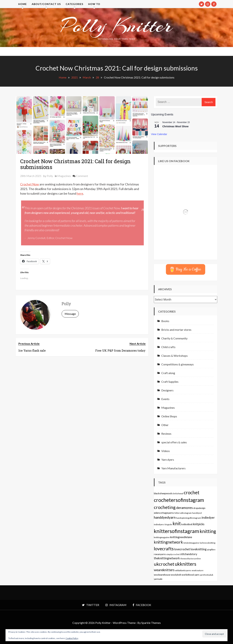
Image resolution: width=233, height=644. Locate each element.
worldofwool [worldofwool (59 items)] (188, 575)
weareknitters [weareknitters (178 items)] (164, 570)
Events (165, 399)
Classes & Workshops (174, 356)
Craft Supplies (170, 382)
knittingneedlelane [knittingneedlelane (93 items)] (181, 537)
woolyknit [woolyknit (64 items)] (176, 575)
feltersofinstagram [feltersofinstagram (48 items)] (183, 513)
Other (165, 425)
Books (165, 321)
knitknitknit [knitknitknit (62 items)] (187, 524)
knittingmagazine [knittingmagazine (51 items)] (162, 537)
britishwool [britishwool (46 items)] (178, 493)
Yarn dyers (168, 460)
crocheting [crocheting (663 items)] (165, 507)
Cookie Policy (72, 638)
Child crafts (168, 347)
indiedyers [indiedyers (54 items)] (159, 524)
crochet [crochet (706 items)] (192, 493)
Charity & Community (174, 338)
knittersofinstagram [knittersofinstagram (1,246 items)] (177, 531)
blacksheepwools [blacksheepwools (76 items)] (163, 493)
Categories (74, 4)
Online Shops (169, 416)
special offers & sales (174, 442)
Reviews (166, 434)
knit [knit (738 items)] (177, 523)
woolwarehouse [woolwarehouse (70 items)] (162, 575)
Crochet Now (30, 184)
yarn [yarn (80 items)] (197, 575)
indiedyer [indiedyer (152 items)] (208, 518)
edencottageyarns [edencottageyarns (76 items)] (164, 513)
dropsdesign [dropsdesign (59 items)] (199, 508)
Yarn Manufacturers (173, 468)
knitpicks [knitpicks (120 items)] (199, 524)
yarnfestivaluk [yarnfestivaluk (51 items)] (206, 575)
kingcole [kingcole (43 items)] (168, 524)
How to (94, 4)
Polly (50, 176)
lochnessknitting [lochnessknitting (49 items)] (208, 543)
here (80, 193)
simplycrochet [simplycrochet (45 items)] (173, 554)
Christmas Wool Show (175, 126)
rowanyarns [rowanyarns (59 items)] (160, 554)
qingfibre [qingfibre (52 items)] (211, 549)
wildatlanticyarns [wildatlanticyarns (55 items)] (183, 570)
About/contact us (46, 4)
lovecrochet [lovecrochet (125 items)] (182, 549)
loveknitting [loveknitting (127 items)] (198, 549)
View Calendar (159, 134)
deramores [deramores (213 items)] (184, 508)
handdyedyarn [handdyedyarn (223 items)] (165, 517)
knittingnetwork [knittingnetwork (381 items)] (168, 542)
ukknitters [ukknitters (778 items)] (186, 564)
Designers (167, 390)
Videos (166, 451)
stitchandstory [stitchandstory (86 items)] (189, 554)
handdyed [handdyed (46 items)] (197, 513)
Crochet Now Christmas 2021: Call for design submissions (75, 164)
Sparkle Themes (151, 623)
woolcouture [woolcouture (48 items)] (198, 570)
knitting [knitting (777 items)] (208, 531)
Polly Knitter (116, 26)
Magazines (64, 176)
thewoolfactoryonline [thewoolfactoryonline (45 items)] (191, 559)
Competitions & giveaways (177, 364)
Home (22, 4)
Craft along (168, 373)
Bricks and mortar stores (176, 330)
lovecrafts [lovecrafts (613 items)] (164, 549)
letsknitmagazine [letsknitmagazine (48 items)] (191, 543)
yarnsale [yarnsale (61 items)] (158, 579)
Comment (82, 176)
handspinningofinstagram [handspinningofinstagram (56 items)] (189, 518)
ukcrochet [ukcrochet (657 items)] (164, 564)
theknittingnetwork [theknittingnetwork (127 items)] (167, 558)
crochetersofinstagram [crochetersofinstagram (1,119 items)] (179, 500)
